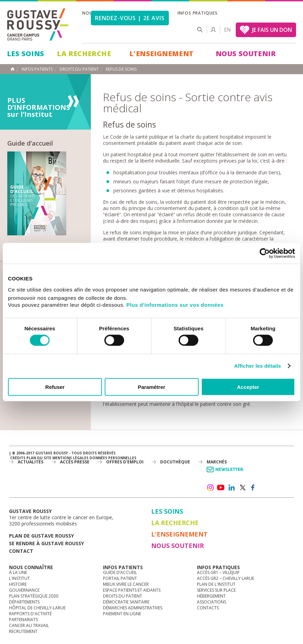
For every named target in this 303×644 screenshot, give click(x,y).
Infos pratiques (198, 13)
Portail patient (120, 578)
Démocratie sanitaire (126, 602)
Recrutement (23, 631)
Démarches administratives (133, 608)
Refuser (55, 387)
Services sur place (216, 590)
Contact (21, 551)
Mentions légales (70, 458)
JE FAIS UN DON (272, 30)
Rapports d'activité (30, 614)
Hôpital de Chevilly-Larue (37, 608)
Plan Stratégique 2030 (34, 596)
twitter (242, 488)
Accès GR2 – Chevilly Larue (226, 578)
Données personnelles (113, 458)
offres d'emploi (125, 462)
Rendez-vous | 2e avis (130, 18)
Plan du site (39, 458)
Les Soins (26, 54)
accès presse (75, 462)
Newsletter (226, 473)
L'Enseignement (162, 54)
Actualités (31, 462)
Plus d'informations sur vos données (175, 304)
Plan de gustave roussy (41, 536)
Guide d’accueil (120, 572)
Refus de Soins (121, 69)
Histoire (18, 584)
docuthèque (175, 462)
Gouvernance (24, 590)
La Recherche (84, 54)
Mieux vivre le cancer (126, 584)
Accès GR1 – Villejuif (218, 572)
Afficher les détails (257, 366)
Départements (24, 602)
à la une (18, 572)
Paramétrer (151, 387)
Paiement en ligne (122, 614)
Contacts (208, 608)
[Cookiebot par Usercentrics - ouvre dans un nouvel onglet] (265, 253)
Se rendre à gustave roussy (46, 543)
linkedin (232, 488)
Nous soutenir (246, 54)
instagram (210, 488)
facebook (253, 488)
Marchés (217, 462)
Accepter (248, 387)
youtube (221, 488)
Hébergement (211, 596)
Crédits (18, 458)
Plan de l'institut (216, 584)
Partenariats (23, 620)
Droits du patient (123, 596)
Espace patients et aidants (132, 590)
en (227, 30)
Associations (211, 602)
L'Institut (19, 578)
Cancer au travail (29, 625)
